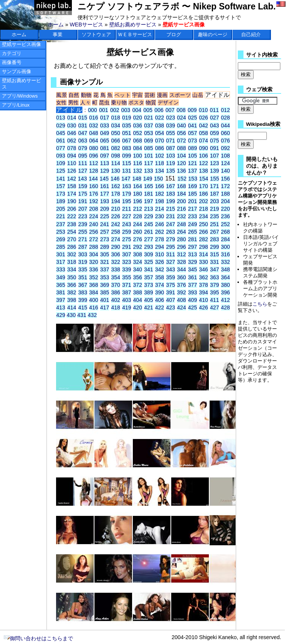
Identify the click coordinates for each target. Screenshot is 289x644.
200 (181, 201)
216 (181, 209)
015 (83, 118)
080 (94, 148)
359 (170, 277)
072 (181, 141)
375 (170, 285)
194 (116, 201)
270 (71, 239)
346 (204, 269)
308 (138, 254)
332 (225, 262)
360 (181, 277)
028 (225, 118)
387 (126, 292)
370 (116, 285)
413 (61, 307)
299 (214, 247)
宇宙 (138, 95)
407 (170, 300)
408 (181, 300)
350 (71, 277)
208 (94, 209)
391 (170, 292)
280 (181, 239)
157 (61, 186)
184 (181, 194)
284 (225, 239)
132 (138, 171)
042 (204, 125)
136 (181, 171)
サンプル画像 (17, 71)
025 (193, 118)
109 (61, 163)
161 (105, 186)
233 (193, 216)
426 (204, 307)
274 (116, 239)
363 (214, 277)
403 (126, 300)
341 (149, 269)
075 (214, 141)
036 (138, 125)
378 (204, 285)
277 (149, 239)
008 (181, 110)
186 (204, 194)
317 (61, 262)
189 (61, 201)
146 (115, 179)
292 (138, 247)
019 (126, 118)
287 (83, 247)
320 (94, 262)
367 (83, 285)
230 (160, 216)
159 (83, 186)
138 (204, 171)
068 (138, 141)
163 (126, 186)
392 (181, 292)
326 (160, 262)
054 (160, 133)
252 (225, 224)
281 (193, 239)
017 (105, 118)
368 (94, 285)
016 (94, 118)
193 (105, 201)
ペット (122, 95)
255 (83, 232)
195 (126, 201)
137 (193, 171)
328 (181, 262)
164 (138, 186)
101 (149, 156)
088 (181, 148)
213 (149, 209)
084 (138, 148)
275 (126, 239)
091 (214, 148)
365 (61, 285)
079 (83, 148)
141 (61, 179)
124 (225, 163)
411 (214, 300)
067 (126, 141)
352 (94, 277)
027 (214, 118)
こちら (260, 304)
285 (61, 247)
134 (160, 171)
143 (82, 179)
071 (170, 141)
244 (138, 224)
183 (170, 194)
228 (138, 216)
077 (61, 148)
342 (160, 269)
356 (138, 277)
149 (148, 179)
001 (103, 110)
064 (94, 141)
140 (225, 171)
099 (126, 156)
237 (61, 224)
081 (105, 148)
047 (83, 133)
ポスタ (136, 102)
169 (193, 186)
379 (214, 285)
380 (225, 285)
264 (181, 232)
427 (214, 307)
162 (116, 186)
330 (204, 262)
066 (116, 141)
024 (181, 118)
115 (126, 163)
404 (138, 300)
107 (214, 156)
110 (71, 163)
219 (214, 209)
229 (149, 216)
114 (116, 163)
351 (83, 277)
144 (93, 179)
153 (193, 179)
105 (193, 156)
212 (138, 209)
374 (160, 285)
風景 (62, 95)
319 (83, 262)
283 (214, 239)
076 (225, 141)
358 (160, 277)
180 (138, 194)
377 (193, 285)
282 (204, 239)
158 (71, 186)
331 (214, 262)
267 (214, 232)
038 (160, 125)
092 (225, 148)
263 (170, 232)
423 (170, 307)
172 (225, 186)
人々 (85, 102)
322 (116, 262)
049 (105, 133)
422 (160, 307)
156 (225, 179)
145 (104, 179)
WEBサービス (86, 24)
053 (149, 133)
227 (126, 216)
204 (225, 201)
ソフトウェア (96, 34)
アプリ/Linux (16, 105)
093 (61, 156)
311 (170, 254)
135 (170, 171)
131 (126, 171)
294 (160, 247)
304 (94, 254)
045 (61, 133)
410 (204, 300)
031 (83, 125)
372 (138, 285)
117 (149, 163)
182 (160, 194)
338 (116, 269)
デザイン (168, 102)
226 (116, 216)
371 (126, 285)
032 (94, 125)
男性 (73, 102)
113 (105, 163)
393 (193, 292)
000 (93, 110)
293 (149, 247)
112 (94, 163)
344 (181, 269)
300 (225, 247)
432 (92, 315)
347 (214, 269)
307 (126, 254)
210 (116, 209)
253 (61, 232)
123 (214, 163)
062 (71, 141)
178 (116, 194)
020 (138, 118)
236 (225, 216)
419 (126, 307)
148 (137, 179)
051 (126, 133)
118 (160, 163)
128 (94, 171)
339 (126, 269)
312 (181, 254)
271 (83, 239)
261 (149, 232)
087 (170, 148)
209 (105, 209)
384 (94, 292)
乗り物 (119, 102)
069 (149, 141)
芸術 (150, 95)
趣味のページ (213, 34)
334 (71, 269)
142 (71, 179)
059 (214, 133)
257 (105, 232)
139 (214, 171)
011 (214, 110)
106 (204, 156)
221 (61, 216)
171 (214, 186)
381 (61, 292)
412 (225, 300)
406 (160, 300)
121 (193, 163)
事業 (58, 34)
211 (126, 209)
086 (160, 148)
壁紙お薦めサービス (133, 24)
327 (170, 262)
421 (149, 307)
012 (225, 110)
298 (204, 247)
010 (203, 110)
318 (71, 262)
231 (170, 216)
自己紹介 (251, 34)
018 (116, 118)
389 (149, 292)
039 (170, 125)
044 (225, 125)
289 (105, 247)
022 (160, 118)
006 (159, 110)
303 (83, 254)
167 (170, 186)
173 (61, 194)
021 (149, 118)
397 (61, 300)
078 (71, 148)
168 (181, 186)
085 (149, 148)
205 (61, 209)
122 (204, 163)
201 (193, 201)
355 (126, 277)
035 (126, 125)
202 (204, 201)
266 (204, 232)
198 (160, 201)
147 (126, 179)
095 (83, 156)
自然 (74, 95)
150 (158, 179)
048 (94, 133)
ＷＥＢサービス (135, 34)
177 (105, 194)
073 (193, 141)
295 (170, 247)
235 (214, 216)
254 (71, 232)
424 (181, 307)
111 (83, 163)
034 (116, 125)
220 (225, 209)
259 (126, 232)
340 (138, 269)
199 (170, 201)
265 (193, 232)
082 (116, 148)
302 (71, 254)
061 (61, 141)
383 (83, 292)
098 (116, 156)
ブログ (174, 34)
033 (105, 125)
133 (149, 171)
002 (115, 110)
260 (138, 232)
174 (71, 194)
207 (83, 209)
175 (83, 194)
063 (83, 141)
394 (204, 292)
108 (225, 156)
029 (61, 125)
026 (204, 118)
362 (204, 277)
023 (170, 118)
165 (149, 186)
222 (71, 216)
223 (83, 216)
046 (71, 133)
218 (204, 209)
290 (116, 247)
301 (61, 254)
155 (214, 179)
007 (170, 110)
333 (61, 269)
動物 (86, 95)
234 (204, 216)
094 (71, 156)
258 (116, 232)
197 (149, 201)
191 (83, 201)
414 (71, 307)
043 (214, 125)
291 (126, 247)
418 (116, 307)
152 (182, 179)
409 (193, 300)
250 (204, 224)
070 (160, 141)
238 (71, 224)
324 (138, 262)
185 (193, 194)
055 (170, 133)
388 (138, 292)
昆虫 (104, 102)
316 (225, 254)
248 (181, 224)
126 (71, 171)
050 (116, 133)
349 (61, 277)
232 (181, 216)
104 (181, 156)
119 (170, 163)
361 (193, 277)
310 (160, 254)
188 (225, 194)
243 (126, 224)
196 (138, 201)
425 (193, 307)
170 (204, 186)
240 (94, 224)
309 (149, 254)
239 (83, 224)
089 (193, 148)
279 (170, 239)
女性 (61, 102)
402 (116, 300)
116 (138, 163)
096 (94, 156)
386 (116, 292)
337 (105, 269)
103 (170, 156)
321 (105, 262)
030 (71, 125)
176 (94, 194)
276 (138, 239)
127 (83, 171)
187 (214, 194)
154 (204, 179)
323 (126, 262)
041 (193, 125)
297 (193, 247)
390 (160, 292)
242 (116, 224)
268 (225, 232)
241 (105, 224)
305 (105, 254)
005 (148, 110)
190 (71, 201)
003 (126, 110)
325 (149, 262)
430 (71, 315)
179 (126, 194)
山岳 (198, 95)
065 (105, 141)
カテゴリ (12, 53)
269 (61, 239)
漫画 (162, 95)
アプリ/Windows (20, 96)
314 (204, 254)
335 (83, 269)
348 (225, 269)
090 (204, 148)
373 (149, 285)
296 (181, 247)
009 (192, 110)
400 (94, 300)
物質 (151, 102)
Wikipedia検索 (263, 124)
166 (160, 186)
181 (149, 194)
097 (105, 156)
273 (105, 239)
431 (82, 315)
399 (83, 300)
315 (214, 254)
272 (94, 239)
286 (71, 247)
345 (193, 269)
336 (94, 269)
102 (160, 156)
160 (94, 186)
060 (225, 133)
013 (61, 118)
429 (61, 315)
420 (138, 307)
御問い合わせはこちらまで (38, 638)
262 (160, 232)
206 (71, 209)
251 (214, 224)
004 (137, 110)
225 (105, 216)
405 (149, 300)
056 (181, 133)
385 (105, 292)
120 (181, 163)
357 (149, 277)
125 (61, 171)
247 (170, 224)
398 (71, 300)
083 (126, 148)
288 (94, 247)
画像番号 (12, 62)
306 (116, 254)
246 (160, 224)
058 (204, 133)
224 (94, 216)
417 (105, 307)
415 (83, 307)
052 (138, 133)
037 (149, 125)
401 (105, 300)
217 (193, 209)
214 (160, 209)
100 (138, 156)
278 (160, 239)
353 (105, 277)
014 (71, 118)
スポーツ (180, 95)
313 (193, 254)
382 (71, 292)
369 (105, 285)
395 (214, 292)
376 (181, 285)
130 (116, 171)
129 (105, 171)
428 (225, 307)
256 (94, 232)
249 (193, 224)
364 (225, 277)
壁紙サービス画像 (21, 44)
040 (181, 125)
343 (170, 269)
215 (170, 209)
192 (94, 201)
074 (204, 141)
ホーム (56, 24)
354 (116, 277)
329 (193, 262)
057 (193, 133)
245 (149, 224)
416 (94, 307)
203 (214, 201)
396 (225, 292)
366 (71, 285)
